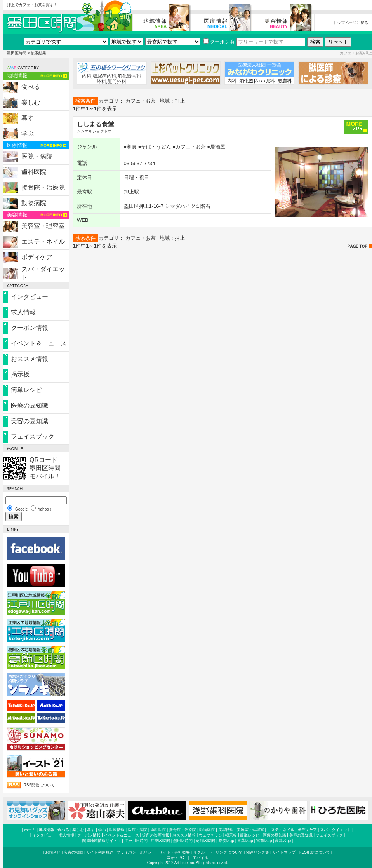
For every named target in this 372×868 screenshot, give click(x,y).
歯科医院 (34, 172)
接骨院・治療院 (43, 187)
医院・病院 (37, 156)
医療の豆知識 (30, 405)
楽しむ (31, 102)
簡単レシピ (26, 390)
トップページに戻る (351, 23)
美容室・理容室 (43, 226)
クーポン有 (219, 42)
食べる (31, 87)
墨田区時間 (17, 53)
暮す (28, 118)
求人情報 (23, 312)
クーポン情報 (30, 328)
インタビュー (30, 297)
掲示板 (20, 374)
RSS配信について (39, 785)
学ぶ (28, 133)
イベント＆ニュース (39, 343)
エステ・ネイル (43, 241)
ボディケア (37, 257)
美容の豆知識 (30, 421)
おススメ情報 (30, 359)
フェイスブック (33, 437)
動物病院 (34, 203)
